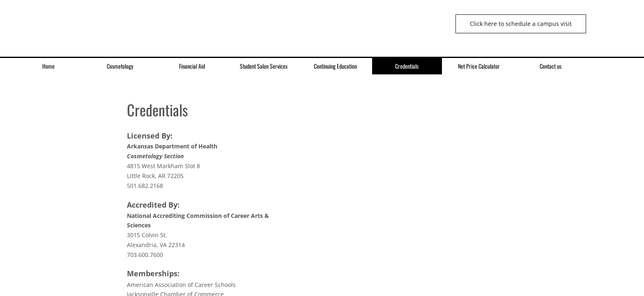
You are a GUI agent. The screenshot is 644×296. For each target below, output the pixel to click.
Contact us (551, 66)
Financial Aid (192, 66)
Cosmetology (120, 66)
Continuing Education (335, 66)
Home (48, 66)
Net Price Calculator (479, 66)
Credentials (407, 66)
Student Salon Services (264, 66)
